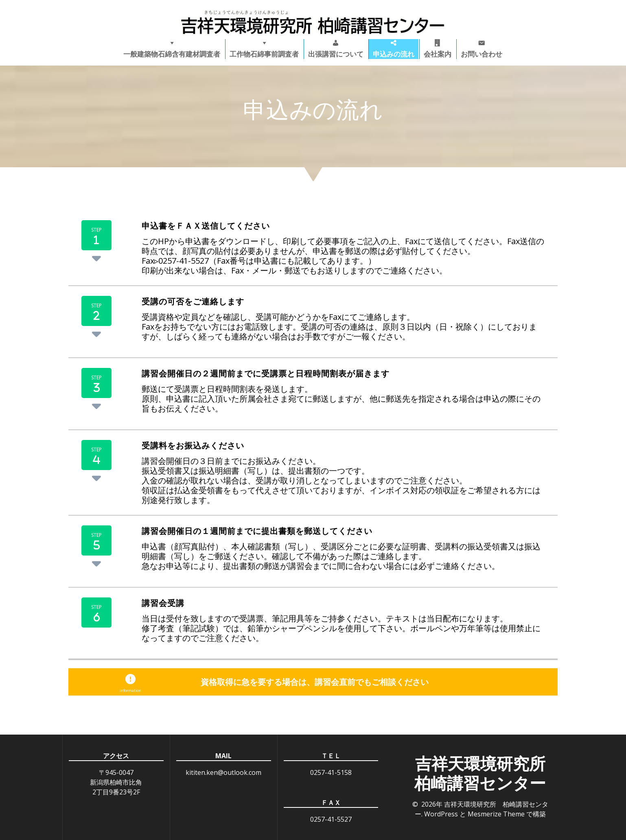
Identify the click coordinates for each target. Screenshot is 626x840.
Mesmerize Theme (496, 814)
